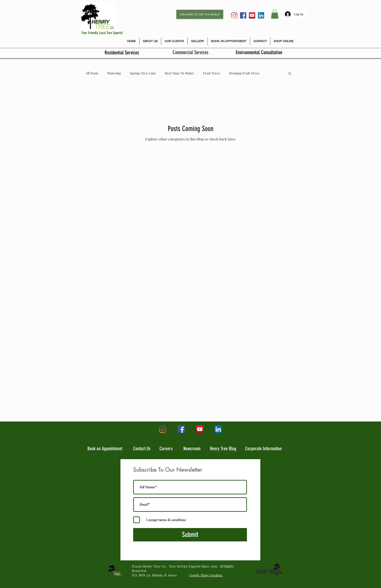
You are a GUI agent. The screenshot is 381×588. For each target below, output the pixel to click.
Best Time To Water (179, 73)
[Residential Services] (122, 53)
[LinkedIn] (261, 15)
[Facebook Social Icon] (243, 15)
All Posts (92, 73)
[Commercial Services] (190, 53)
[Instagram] (234, 15)
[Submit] (190, 535)
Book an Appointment (105, 449)
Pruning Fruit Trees (244, 73)
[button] (275, 14)
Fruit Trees (212, 73)
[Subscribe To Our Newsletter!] (200, 14)
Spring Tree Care (143, 73)
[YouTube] (252, 15)
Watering (114, 73)
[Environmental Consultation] (259, 53)
